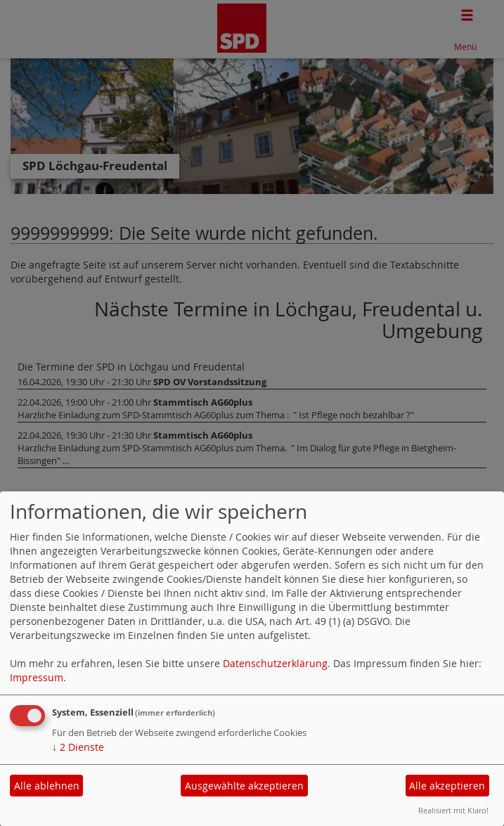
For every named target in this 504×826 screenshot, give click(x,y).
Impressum (37, 677)
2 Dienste (78, 747)
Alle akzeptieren (447, 786)
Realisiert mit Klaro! (453, 810)
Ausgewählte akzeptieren (244, 786)
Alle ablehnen (47, 786)
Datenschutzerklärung (275, 663)
